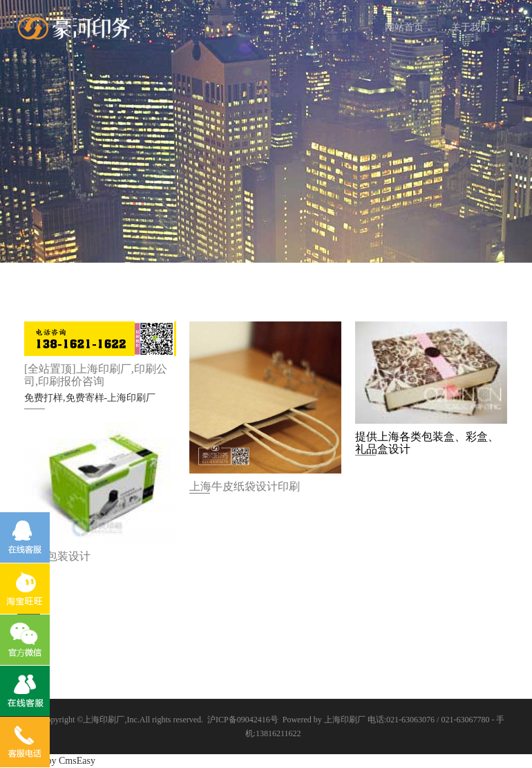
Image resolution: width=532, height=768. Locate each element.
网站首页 (404, 27)
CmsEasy (77, 761)
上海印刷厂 (104, 720)
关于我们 (476, 27)
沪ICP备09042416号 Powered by (266, 720)
